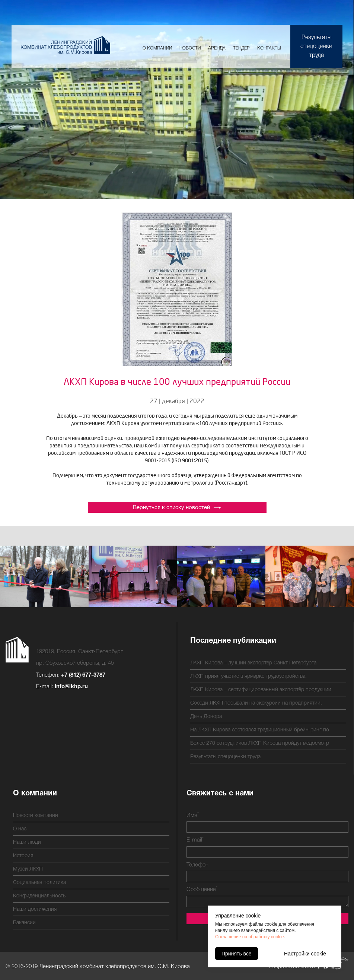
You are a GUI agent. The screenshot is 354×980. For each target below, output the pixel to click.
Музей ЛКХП (28, 869)
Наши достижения (35, 909)
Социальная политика (39, 883)
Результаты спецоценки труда (316, 47)
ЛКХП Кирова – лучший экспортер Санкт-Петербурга (253, 663)
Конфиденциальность (39, 896)
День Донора (206, 717)
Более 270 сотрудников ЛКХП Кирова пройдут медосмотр (260, 743)
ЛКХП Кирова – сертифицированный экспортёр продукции (261, 690)
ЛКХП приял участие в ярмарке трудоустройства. (248, 676)
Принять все (237, 954)
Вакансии (24, 923)
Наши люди (27, 842)
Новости (190, 48)
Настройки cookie (305, 954)
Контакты (269, 48)
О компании (157, 48)
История (23, 856)
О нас (20, 829)
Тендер (241, 48)
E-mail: (62, 687)
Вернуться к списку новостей (177, 508)
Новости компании (36, 816)
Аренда (217, 48)
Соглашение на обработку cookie (249, 937)
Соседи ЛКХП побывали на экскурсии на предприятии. (256, 703)
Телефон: (71, 675)
